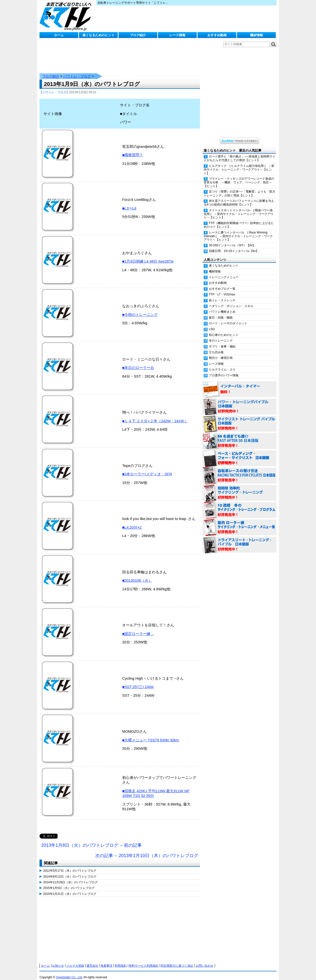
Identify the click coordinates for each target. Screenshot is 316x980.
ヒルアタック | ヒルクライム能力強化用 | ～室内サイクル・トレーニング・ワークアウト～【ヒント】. (239, 165)
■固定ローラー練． (138, 629)
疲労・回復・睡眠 (221, 313)
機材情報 (257, 35)
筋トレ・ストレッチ (222, 295)
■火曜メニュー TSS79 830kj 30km (151, 735)
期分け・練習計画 (221, 353)
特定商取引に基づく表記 (177, 961)
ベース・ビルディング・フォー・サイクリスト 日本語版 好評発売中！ (239, 454)
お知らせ (58, 961)
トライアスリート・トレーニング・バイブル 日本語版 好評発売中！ (239, 540)
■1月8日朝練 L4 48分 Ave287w (148, 256)
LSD (212, 324)
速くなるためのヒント (99, 35)
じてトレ (67, 16)
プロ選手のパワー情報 (224, 370)
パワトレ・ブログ (77, 71)
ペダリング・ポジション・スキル (231, 301)
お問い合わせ (205, 961)
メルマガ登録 (75, 961)
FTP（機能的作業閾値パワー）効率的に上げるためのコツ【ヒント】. (239, 220)
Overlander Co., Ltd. (69, 972)
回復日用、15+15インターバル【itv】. (234, 246)
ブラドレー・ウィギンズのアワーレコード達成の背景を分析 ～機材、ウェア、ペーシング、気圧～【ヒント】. (239, 177)
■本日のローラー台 (138, 363)
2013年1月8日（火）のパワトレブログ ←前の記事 (91, 840)
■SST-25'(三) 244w (138, 682)
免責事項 (106, 961)
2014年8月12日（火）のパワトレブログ (70, 872)
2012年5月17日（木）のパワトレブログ (70, 866)
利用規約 (121, 961)
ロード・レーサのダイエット (228, 318)
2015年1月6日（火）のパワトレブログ (69, 883)
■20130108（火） (137, 575)
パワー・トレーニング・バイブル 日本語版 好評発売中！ (239, 402)
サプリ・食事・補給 (222, 342)
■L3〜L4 (129, 203)
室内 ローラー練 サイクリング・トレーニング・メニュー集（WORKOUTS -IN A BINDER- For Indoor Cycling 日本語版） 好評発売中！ (239, 523)
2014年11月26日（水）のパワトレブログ (70, 877)
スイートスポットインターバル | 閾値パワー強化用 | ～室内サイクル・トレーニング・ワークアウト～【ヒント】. (238, 209)
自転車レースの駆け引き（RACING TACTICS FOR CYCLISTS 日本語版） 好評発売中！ (239, 471)
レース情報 (177, 35)
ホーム (59, 35)
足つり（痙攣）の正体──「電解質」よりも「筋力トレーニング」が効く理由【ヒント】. (239, 188)
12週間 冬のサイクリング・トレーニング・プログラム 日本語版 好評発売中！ (239, 505)
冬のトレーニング (221, 336)
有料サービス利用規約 (144, 961)
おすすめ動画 (217, 35)
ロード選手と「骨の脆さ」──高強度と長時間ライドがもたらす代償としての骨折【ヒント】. (239, 153)
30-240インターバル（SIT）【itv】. (232, 240)
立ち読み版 (216, 347)
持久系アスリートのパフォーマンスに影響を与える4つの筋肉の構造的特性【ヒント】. (239, 198)
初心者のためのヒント (224, 330)
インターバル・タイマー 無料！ (239, 384)
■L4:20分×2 (132, 522)
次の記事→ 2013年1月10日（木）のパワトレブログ (147, 851)
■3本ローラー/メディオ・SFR (147, 469)
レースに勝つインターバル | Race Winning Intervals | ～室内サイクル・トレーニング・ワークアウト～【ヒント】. (238, 231)
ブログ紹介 (138, 35)
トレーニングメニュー (224, 272)
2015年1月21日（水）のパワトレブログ (70, 889)
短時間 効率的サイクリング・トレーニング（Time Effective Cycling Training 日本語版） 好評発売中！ (239, 488)
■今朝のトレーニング (140, 310)
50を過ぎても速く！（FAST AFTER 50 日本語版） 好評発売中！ (239, 436)
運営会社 (92, 961)
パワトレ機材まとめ (222, 307)
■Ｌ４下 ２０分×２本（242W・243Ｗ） (155, 416)
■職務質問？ (133, 150)
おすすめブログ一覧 (222, 284)
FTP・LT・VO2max (222, 289)
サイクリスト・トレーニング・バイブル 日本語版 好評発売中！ (239, 419)
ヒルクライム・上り (222, 365)
